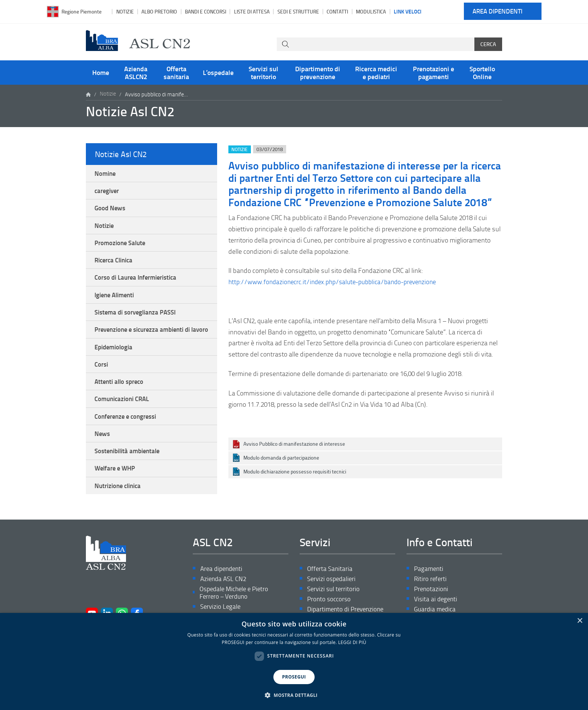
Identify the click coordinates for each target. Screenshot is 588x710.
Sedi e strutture (298, 11)
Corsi (102, 382)
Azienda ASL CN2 (224, 603)
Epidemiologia (115, 364)
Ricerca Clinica (116, 265)
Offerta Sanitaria (330, 593)
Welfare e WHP (117, 491)
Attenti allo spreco (121, 400)
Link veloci (408, 11)
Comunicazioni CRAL (124, 418)
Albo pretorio (159, 11)
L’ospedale (218, 72)
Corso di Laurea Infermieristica (139, 283)
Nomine (106, 174)
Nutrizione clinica (120, 509)
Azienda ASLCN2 (136, 72)
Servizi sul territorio (263, 72)
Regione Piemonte (82, 11)
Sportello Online (482, 72)
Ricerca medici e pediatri (376, 72)
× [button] (580, 621)
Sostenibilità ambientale (130, 473)
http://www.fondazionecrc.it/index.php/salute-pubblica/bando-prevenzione (338, 282)
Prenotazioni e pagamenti (433, 72)
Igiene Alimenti (117, 301)
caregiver (108, 192)
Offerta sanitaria (176, 72)
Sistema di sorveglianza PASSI (138, 319)
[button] (294, 695)
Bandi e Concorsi (205, 11)
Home (101, 72)
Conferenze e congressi (128, 436)
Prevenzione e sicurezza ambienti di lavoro (147, 342)
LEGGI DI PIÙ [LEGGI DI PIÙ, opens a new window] (352, 642)
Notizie (125, 11)
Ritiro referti (431, 603)
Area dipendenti (497, 11)
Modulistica (371, 11)
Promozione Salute (122, 247)
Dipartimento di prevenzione (318, 72)
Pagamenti (429, 593)
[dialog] (294, 661)
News (103, 454)
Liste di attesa (252, 11)
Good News (111, 210)
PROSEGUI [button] (294, 677)
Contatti (337, 11)
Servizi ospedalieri (333, 603)
